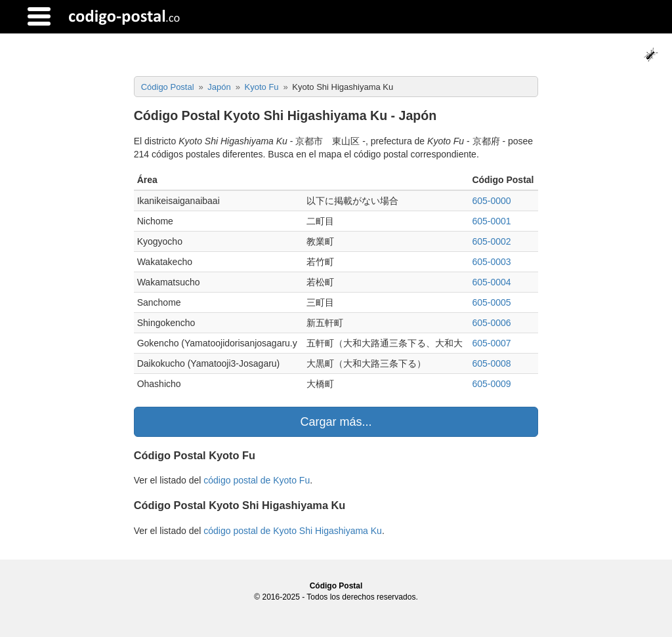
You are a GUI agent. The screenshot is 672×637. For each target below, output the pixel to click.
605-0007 (491, 343)
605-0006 (491, 323)
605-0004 (491, 282)
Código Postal (336, 586)
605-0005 (491, 302)
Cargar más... (336, 422)
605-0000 (491, 201)
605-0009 (491, 384)
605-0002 (491, 241)
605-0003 (491, 262)
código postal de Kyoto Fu (257, 480)
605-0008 (491, 363)
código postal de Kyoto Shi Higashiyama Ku (293, 531)
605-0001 (491, 221)
